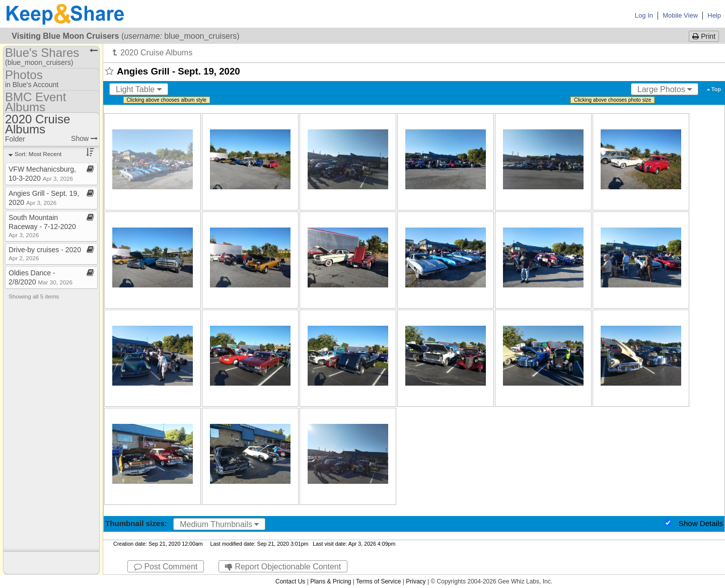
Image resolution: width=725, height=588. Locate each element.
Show (84, 138)
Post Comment (166, 567)
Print (704, 36)
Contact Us (290, 581)
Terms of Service (378, 581)
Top (714, 89)
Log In (644, 15)
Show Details (701, 523)
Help (714, 15)
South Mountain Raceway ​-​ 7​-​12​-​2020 (42, 226)
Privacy (416, 581)
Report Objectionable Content (283, 567)
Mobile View (680, 15)
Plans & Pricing (331, 581)
